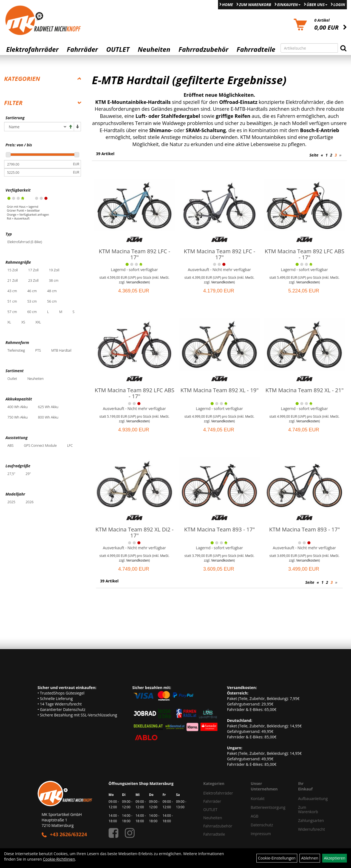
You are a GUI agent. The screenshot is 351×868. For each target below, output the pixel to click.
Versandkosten (138, 282)
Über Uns (317, 5)
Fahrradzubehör (203, 49)
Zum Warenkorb (255, 5)
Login (339, 5)
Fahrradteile (256, 49)
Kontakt (258, 799)
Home (228, 5)
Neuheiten (154, 49)
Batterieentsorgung (268, 807)
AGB (254, 816)
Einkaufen (289, 5)
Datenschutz (262, 825)
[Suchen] (343, 48)
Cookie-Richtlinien (59, 859)
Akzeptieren (335, 858)
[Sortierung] (36, 127)
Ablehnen (310, 858)
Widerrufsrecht (304, 829)
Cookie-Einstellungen (277, 858)
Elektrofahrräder (32, 49)
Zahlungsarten (304, 820)
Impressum (261, 834)
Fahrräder (82, 49)
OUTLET (118, 49)
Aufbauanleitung (304, 799)
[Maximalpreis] (38, 172)
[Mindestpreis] (38, 164)
